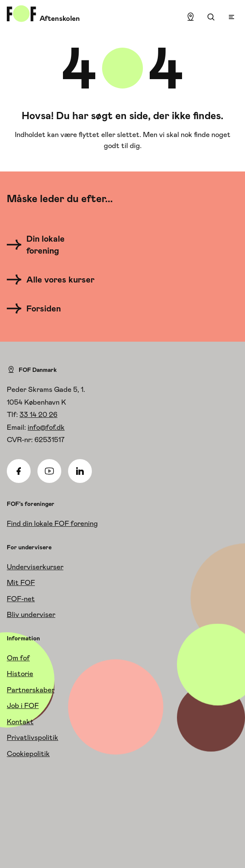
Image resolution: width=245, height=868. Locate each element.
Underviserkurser (35, 567)
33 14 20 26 (38, 414)
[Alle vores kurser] (54, 280)
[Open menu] (231, 17)
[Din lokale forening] (54, 245)
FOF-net (21, 599)
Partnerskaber (31, 690)
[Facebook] (19, 471)
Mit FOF (21, 582)
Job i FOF (23, 705)
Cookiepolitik (28, 754)
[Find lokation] (191, 17)
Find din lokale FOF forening (52, 523)
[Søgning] (211, 17)
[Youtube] (49, 471)
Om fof (18, 658)
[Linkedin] (80, 471)
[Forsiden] (39, 308)
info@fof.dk (46, 427)
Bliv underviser (31, 614)
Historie (20, 674)
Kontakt (20, 722)
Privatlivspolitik (33, 737)
